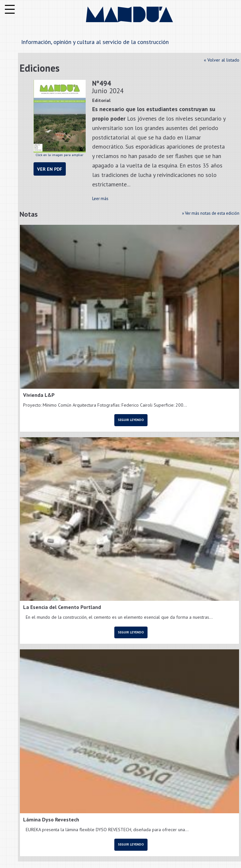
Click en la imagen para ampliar (60, 118)
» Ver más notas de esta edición (211, 213)
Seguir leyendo (131, 420)
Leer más (100, 199)
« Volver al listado (222, 60)
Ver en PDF (50, 169)
